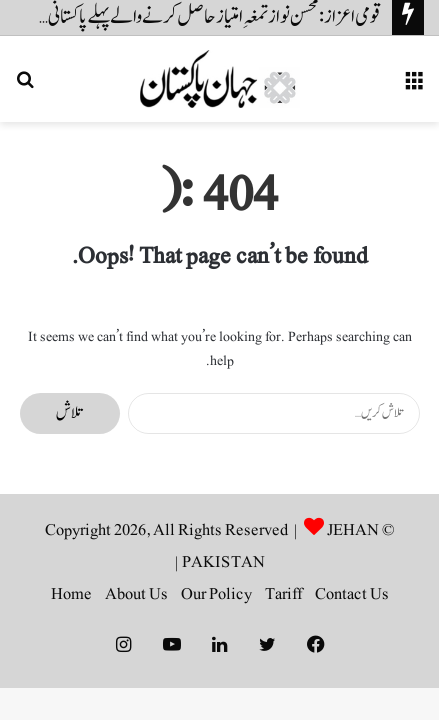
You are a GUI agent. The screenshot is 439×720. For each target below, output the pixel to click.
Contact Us (352, 594)
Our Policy (216, 594)
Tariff (283, 594)
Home (71, 594)
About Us (136, 594)
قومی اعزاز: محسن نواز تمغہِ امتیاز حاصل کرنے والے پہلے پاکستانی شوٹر (202, 17)
